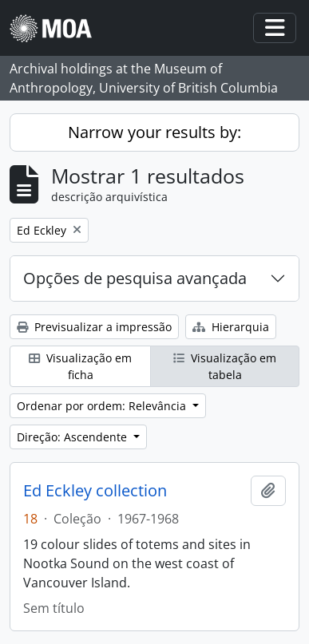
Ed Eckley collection (95, 491)
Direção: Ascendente (73, 437)
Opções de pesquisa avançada (135, 278)
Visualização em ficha (80, 366)
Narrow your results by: (154, 132)
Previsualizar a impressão (94, 327)
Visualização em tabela (225, 366)
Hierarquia (231, 327)
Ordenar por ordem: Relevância (103, 406)
